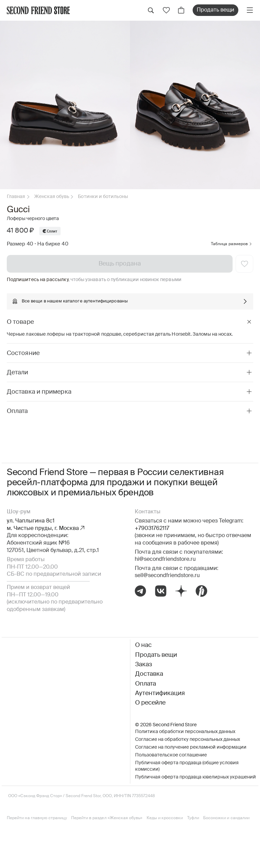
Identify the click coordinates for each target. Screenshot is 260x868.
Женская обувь (52, 197)
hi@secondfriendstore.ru (165, 559)
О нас (143, 645)
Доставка (149, 674)
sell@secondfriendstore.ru (167, 576)
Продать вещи (215, 10)
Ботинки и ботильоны (103, 197)
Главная (16, 197)
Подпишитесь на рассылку (38, 280)
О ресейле (150, 703)
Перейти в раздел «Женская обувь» (107, 818)
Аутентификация (160, 693)
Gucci (18, 210)
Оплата (146, 684)
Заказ (144, 665)
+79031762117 (152, 529)
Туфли (193, 818)
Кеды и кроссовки (165, 818)
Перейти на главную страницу (37, 818)
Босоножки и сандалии (226, 818)
